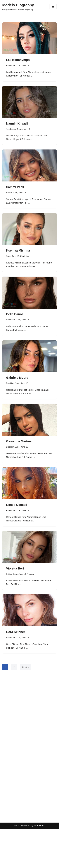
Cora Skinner (16, 632)
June (18, 65)
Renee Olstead (17, 505)
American (10, 65)
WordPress (39, 865)
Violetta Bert (15, 568)
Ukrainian (24, 256)
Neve (17, 865)
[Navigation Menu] (53, 7)
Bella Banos (15, 314)
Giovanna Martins (19, 441)
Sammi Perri (15, 187)
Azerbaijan (11, 129)
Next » (26, 667)
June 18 (25, 65)
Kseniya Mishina (18, 250)
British (9, 193)
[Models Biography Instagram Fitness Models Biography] (18, 7)
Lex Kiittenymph (18, 60)
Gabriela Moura (17, 378)
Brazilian (10, 383)
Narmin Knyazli (17, 123)
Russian (31, 574)
